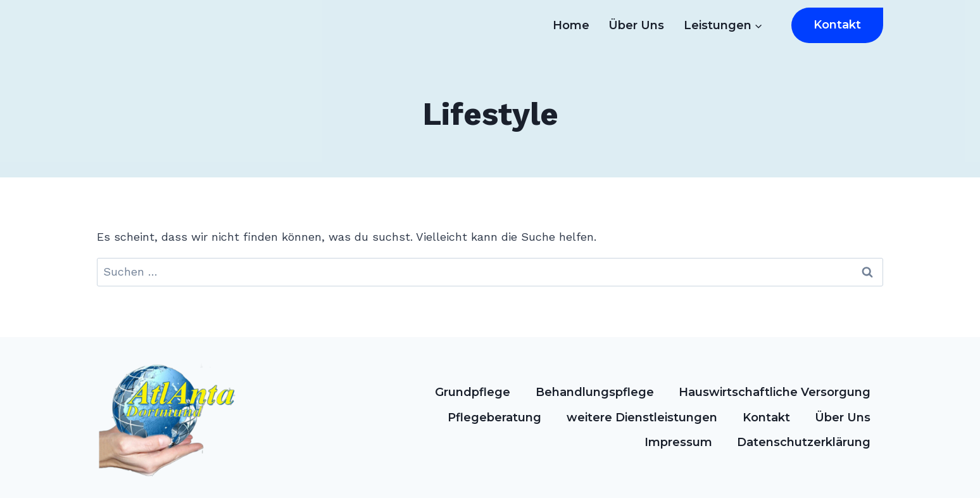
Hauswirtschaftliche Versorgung (775, 392)
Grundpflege (473, 392)
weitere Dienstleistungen (642, 418)
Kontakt (837, 25)
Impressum (678, 442)
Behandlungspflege (595, 392)
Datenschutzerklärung (804, 442)
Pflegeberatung (494, 418)
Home (571, 25)
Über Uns (636, 25)
